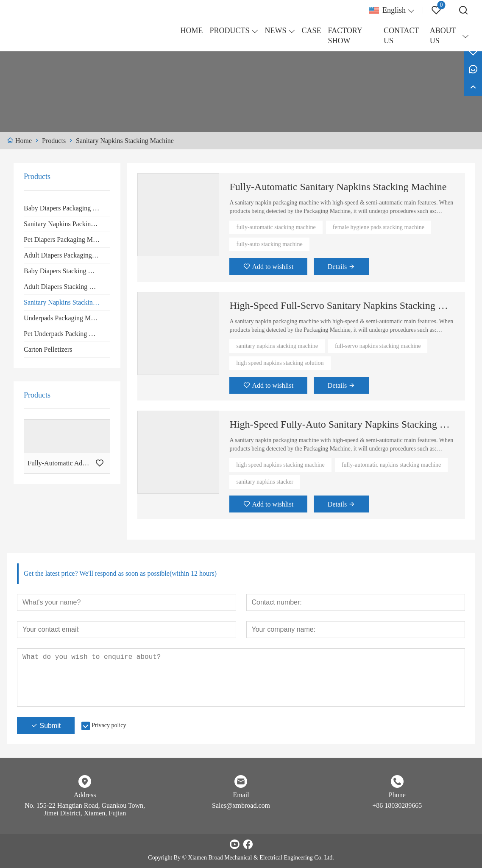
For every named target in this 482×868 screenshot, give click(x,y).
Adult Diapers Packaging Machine (67, 255)
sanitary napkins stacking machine (277, 346)
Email (241, 795)
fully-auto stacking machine (269, 244)
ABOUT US (443, 36)
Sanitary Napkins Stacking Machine (67, 302)
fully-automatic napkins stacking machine (391, 465)
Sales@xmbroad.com (241, 805)
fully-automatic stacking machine (276, 227)
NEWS (275, 31)
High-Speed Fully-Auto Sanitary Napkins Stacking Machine (342, 424)
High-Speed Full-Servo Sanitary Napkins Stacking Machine (342, 305)
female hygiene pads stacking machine (379, 227)
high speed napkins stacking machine (280, 465)
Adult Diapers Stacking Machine (67, 287)
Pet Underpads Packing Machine (67, 334)
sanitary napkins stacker (265, 482)
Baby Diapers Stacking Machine (67, 271)
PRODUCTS (229, 31)
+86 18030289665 (397, 805)
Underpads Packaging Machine (66, 318)
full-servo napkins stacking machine (378, 346)
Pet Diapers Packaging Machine (67, 239)
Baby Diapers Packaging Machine (67, 208)
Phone (397, 795)
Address (85, 795)
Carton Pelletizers (48, 349)
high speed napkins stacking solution (280, 363)
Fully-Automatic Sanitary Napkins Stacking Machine (338, 187)
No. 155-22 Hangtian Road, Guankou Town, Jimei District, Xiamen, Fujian (85, 809)
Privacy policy (109, 725)
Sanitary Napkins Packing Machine (67, 224)
